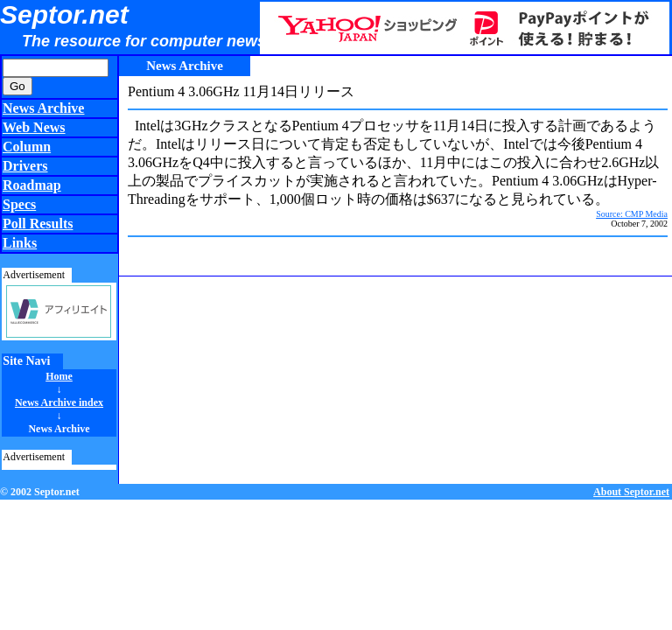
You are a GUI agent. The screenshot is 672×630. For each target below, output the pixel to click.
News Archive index (59, 402)
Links (20, 243)
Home (59, 376)
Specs (19, 204)
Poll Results (38, 224)
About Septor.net (631, 492)
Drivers (25, 166)
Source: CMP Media (632, 214)
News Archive (43, 108)
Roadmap (32, 185)
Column (27, 147)
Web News (34, 127)
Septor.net (64, 14)
